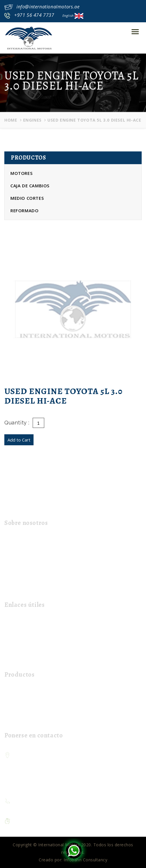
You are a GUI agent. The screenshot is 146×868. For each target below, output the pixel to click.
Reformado (24, 210)
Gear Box (16, 702)
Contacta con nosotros (30, 650)
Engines (32, 120)
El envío (14, 641)
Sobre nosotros (22, 632)
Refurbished (19, 720)
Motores (21, 173)
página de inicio (22, 622)
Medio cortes (27, 198)
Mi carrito (16, 659)
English (73, 15)
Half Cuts (16, 711)
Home (11, 120)
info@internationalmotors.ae (48, 7)
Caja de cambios (30, 186)
